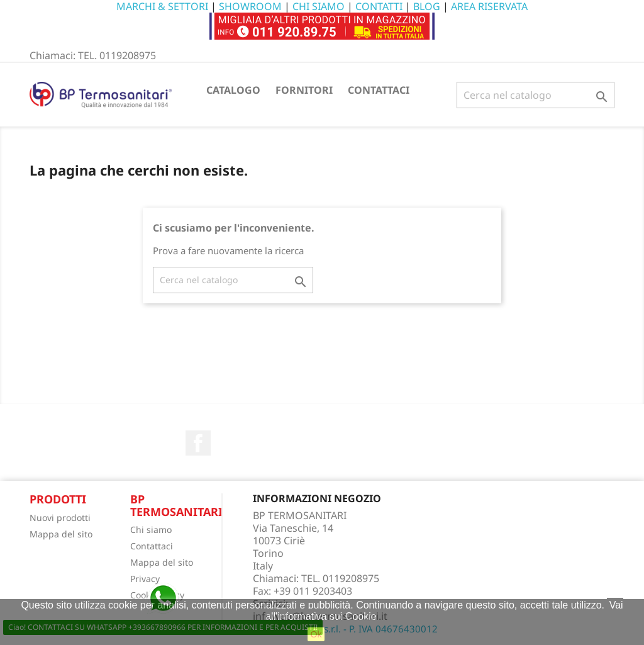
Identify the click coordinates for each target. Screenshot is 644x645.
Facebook (198, 443)
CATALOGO (233, 90)
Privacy (145, 579)
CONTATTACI (379, 90)
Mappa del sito (61, 534)
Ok (316, 634)
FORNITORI (304, 90)
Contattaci (152, 546)
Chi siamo (151, 530)
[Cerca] (536, 95)
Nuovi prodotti (60, 518)
